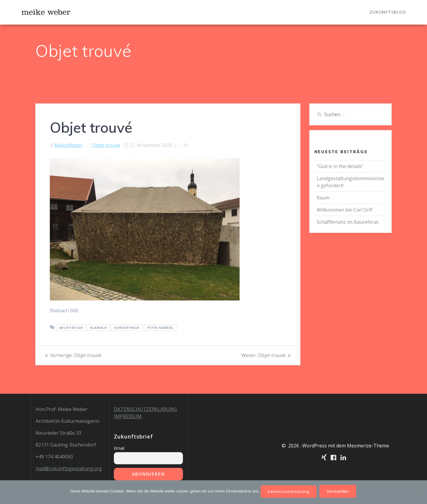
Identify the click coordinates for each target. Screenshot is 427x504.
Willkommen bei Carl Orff (345, 210)
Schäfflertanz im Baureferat (348, 222)
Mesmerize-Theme (368, 446)
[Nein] (420, 492)
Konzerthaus (127, 328)
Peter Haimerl (160, 328)
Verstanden (340, 491)
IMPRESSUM (128, 416)
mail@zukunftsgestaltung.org (69, 468)
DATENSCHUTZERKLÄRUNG (145, 409)
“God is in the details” (340, 166)
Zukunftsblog (388, 12)
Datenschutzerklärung (288, 491)
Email (119, 448)
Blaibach (98, 328)
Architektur (71, 328)
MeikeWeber (68, 145)
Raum (323, 198)
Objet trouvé (106, 145)
